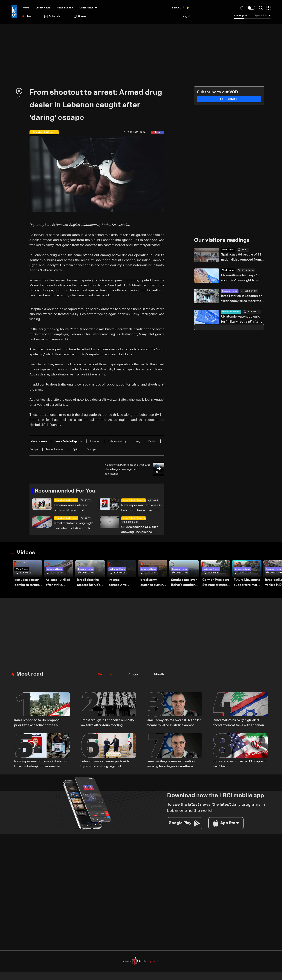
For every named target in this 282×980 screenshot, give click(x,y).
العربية (187, 16)
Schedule (52, 16)
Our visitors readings (223, 240)
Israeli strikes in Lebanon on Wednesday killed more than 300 (242, 299)
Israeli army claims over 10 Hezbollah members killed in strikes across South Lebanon (174, 723)
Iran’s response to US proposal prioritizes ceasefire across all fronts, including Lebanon (37, 723)
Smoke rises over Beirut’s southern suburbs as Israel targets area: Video (184, 583)
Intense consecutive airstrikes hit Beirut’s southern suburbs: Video (121, 583)
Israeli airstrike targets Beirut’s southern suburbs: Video (91, 583)
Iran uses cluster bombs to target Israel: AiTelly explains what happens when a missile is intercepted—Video (27, 583)
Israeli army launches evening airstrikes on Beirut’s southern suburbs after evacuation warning (153, 583)
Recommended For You (66, 491)
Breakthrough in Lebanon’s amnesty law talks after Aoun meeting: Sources (107, 723)
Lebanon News (230, 291)
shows (80, 16)
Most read (30, 674)
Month (159, 674)
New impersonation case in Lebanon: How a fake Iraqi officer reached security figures (141, 508)
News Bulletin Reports (66, 501)
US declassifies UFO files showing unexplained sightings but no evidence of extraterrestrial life (140, 530)
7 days (133, 674)
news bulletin (65, 8)
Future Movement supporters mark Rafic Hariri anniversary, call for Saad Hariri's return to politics (247, 583)
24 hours (105, 674)
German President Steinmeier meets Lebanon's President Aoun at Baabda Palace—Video (216, 583)
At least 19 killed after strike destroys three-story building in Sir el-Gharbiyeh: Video (58, 583)
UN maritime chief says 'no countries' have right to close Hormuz (243, 278)
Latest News (43, 8)
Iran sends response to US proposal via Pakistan (239, 764)
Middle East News (231, 312)
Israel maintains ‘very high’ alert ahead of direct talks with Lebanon (73, 526)
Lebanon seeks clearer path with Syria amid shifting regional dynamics (73, 508)
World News (228, 250)
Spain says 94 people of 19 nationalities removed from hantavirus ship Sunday (241, 258)
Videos (26, 553)
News (26, 8)
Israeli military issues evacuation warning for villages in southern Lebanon (170, 765)
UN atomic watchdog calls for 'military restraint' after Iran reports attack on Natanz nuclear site (241, 320)
